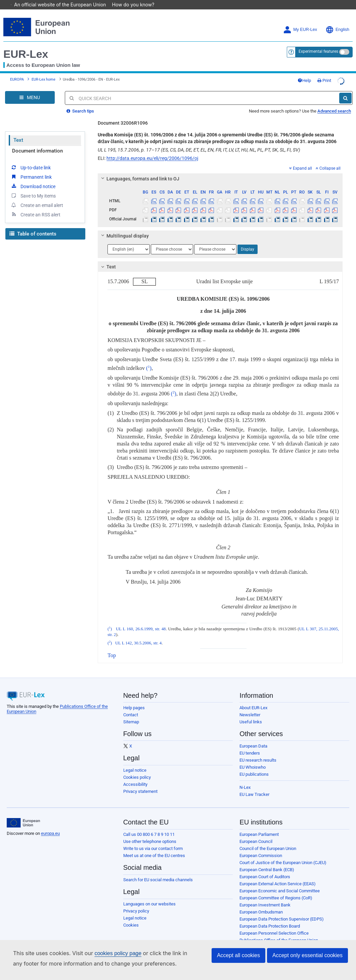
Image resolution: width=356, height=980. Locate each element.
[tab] (220, 169)
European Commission (261, 846)
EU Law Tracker (254, 785)
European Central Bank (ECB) (267, 860)
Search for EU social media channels (158, 870)
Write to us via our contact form (153, 839)
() (149, 359)
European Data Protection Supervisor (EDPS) (282, 910)
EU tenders (250, 744)
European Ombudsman (261, 903)
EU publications (254, 765)
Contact (131, 705)
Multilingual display (124, 226)
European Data (253, 737)
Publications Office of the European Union (279, 931)
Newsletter (250, 705)
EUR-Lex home (43, 70)
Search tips (80, 102)
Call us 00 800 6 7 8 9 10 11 (149, 825)
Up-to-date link (31, 158)
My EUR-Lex (300, 20)
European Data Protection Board (270, 917)
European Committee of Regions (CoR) (276, 888)
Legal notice (135, 761)
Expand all (301, 159)
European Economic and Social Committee (280, 881)
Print (324, 71)
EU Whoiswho (253, 758)
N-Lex (245, 778)
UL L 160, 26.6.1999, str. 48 (141, 620)
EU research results (258, 751)
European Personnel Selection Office (274, 924)
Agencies (248, 938)
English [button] (337, 20)
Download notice (33, 177)
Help (304, 71)
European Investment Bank (265, 896)
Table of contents (33, 224)
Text (18, 131)
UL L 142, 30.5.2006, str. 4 (138, 634)
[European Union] (23, 813)
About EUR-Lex (253, 698)
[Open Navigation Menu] (30, 88)
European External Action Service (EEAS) (278, 874)
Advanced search (334, 102)
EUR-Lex (26, 45)
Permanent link (31, 167)
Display (248, 240)
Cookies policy (137, 768)
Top (112, 646)
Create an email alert (37, 196)
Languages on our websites (149, 894)
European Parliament (259, 825)
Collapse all (328, 159)
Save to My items (33, 186)
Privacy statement (140, 782)
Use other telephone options (150, 832)
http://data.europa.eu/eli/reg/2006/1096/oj (152, 149)
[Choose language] (129, 240)
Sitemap (131, 712)
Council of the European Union (268, 839)
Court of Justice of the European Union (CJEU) (283, 853)
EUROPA (17, 70)
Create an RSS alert (35, 205)
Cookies (131, 916)
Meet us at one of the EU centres (154, 846)
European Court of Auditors (265, 867)
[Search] (345, 89)
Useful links (251, 712)
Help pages (134, 698)
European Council (256, 832)
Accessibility (135, 775)
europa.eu (50, 824)
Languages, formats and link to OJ (139, 169)
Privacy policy (136, 902)
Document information (37, 141)
